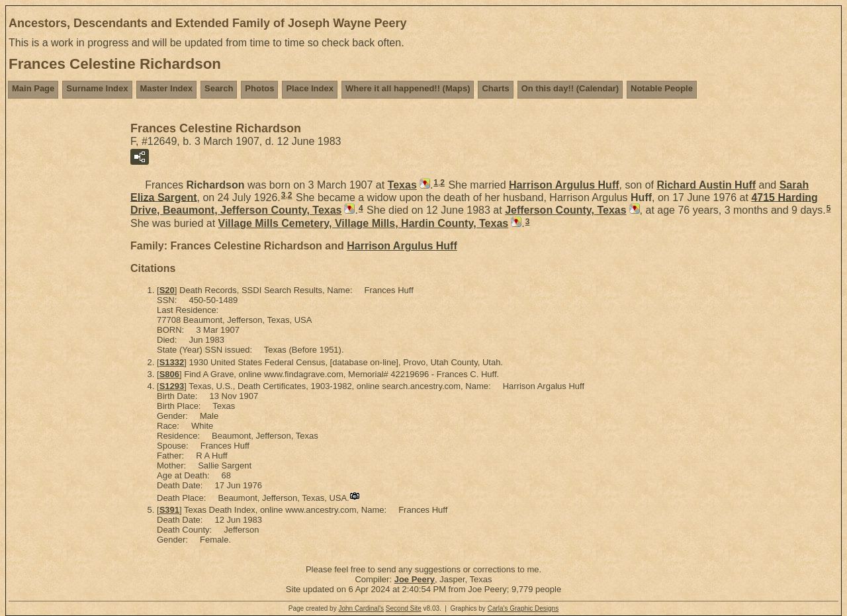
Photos (259, 88)
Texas (402, 185)
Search (219, 88)
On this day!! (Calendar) (570, 88)
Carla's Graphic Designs (523, 608)
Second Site (404, 608)
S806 (169, 374)
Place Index (310, 88)
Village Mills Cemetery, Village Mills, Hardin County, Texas (364, 223)
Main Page (33, 88)
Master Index (166, 88)
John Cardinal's (361, 608)
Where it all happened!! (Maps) (408, 88)
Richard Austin (706, 185)
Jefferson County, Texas (565, 210)
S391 (169, 510)
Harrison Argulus (564, 185)
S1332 (172, 362)
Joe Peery (415, 579)
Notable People (662, 88)
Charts (495, 88)
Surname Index (97, 88)
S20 (167, 290)
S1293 (172, 386)
